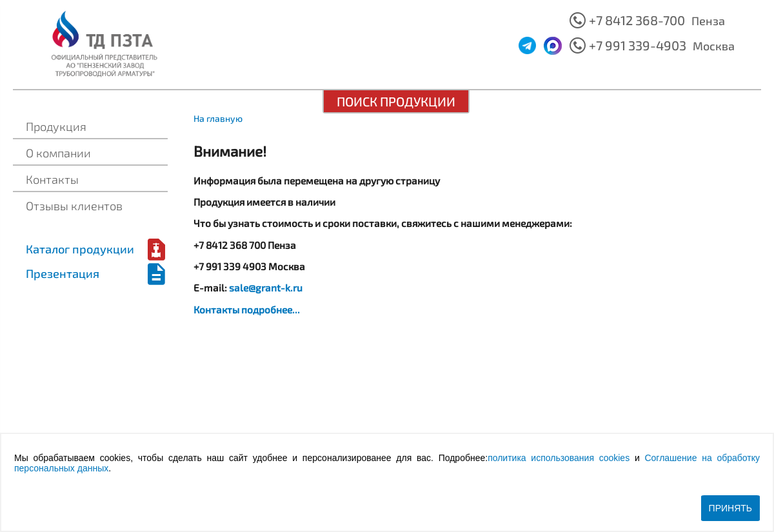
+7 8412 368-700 (637, 20)
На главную (218, 118)
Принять (730, 508)
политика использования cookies (559, 458)
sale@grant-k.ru (266, 288)
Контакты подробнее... (247, 310)
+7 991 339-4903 (638, 45)
